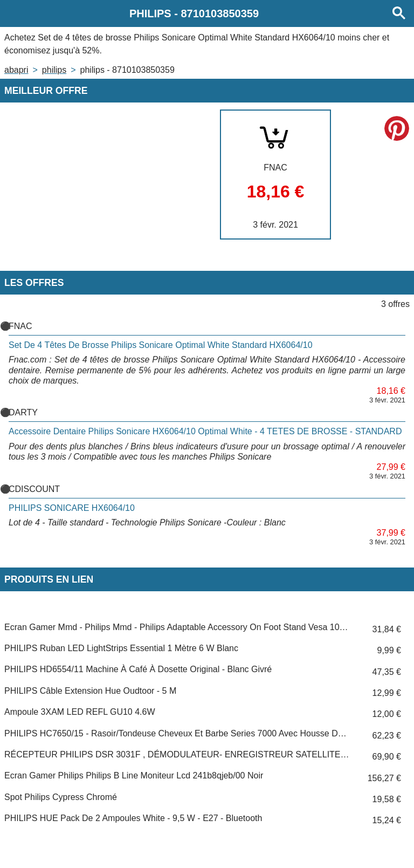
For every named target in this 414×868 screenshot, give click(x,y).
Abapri (16, 70)
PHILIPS (54, 70)
